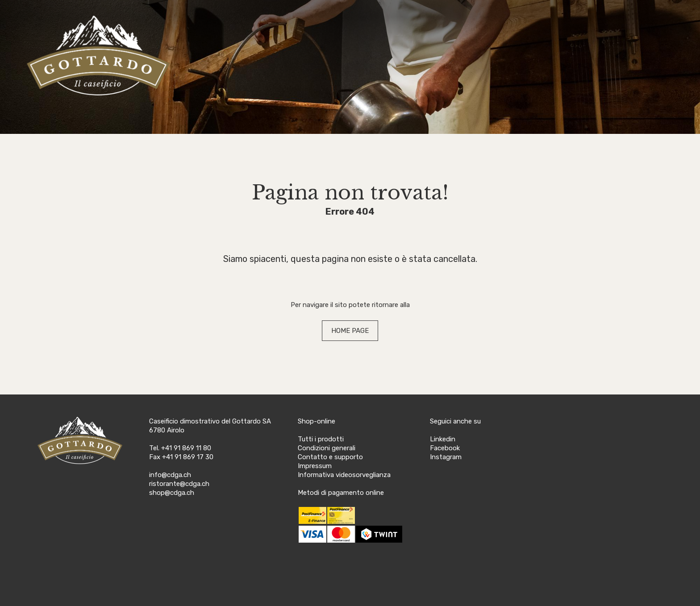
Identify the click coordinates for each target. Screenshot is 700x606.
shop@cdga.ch (172, 493)
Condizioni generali (327, 448)
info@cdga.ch (170, 475)
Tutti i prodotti (321, 439)
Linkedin (443, 439)
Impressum (315, 466)
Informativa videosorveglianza (344, 475)
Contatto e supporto (330, 457)
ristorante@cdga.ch (179, 484)
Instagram (446, 457)
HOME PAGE (350, 331)
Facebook (445, 448)
